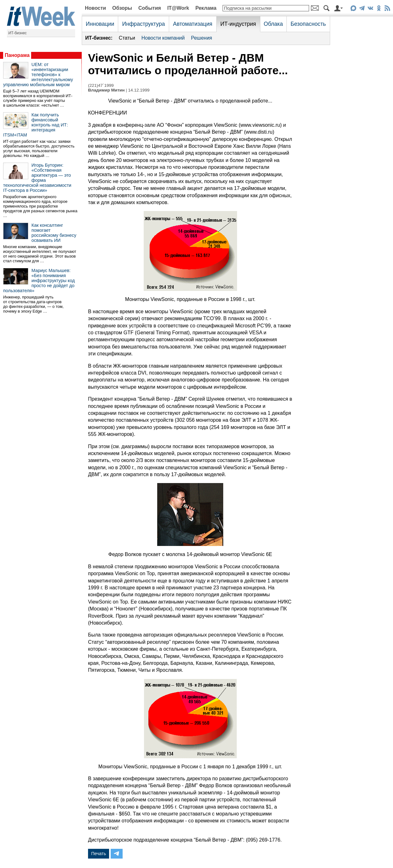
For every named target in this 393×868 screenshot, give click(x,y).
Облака (273, 24)
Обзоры (122, 8)
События (150, 8)
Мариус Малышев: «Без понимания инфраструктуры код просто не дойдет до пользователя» (39, 281)
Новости (95, 8)
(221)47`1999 (101, 85)
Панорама (17, 55)
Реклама (206, 8)
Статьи (127, 38)
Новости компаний (163, 38)
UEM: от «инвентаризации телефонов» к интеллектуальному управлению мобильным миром (38, 75)
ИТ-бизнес (18, 33)
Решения (201, 38)
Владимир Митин (106, 90)
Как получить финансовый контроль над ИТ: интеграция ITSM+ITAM (36, 125)
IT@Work (178, 8)
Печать (99, 854)
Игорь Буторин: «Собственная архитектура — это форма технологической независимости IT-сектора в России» (37, 178)
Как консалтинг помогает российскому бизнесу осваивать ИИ (54, 233)
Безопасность (308, 24)
